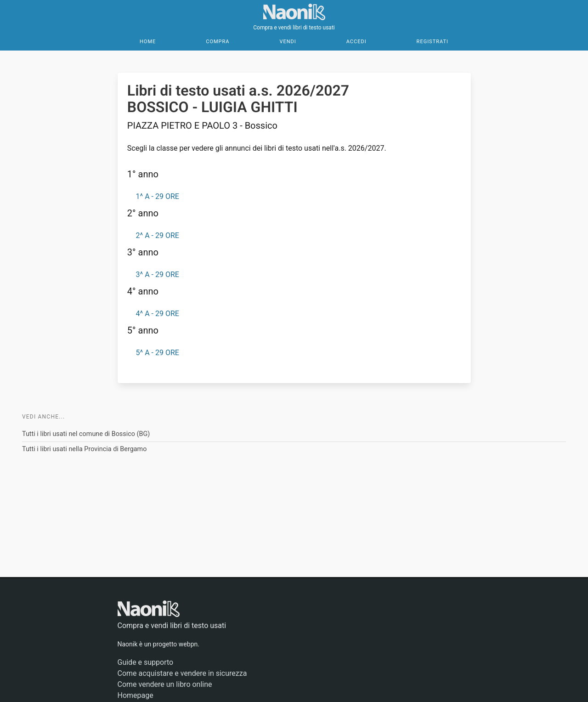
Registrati (433, 42)
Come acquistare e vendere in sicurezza (182, 673)
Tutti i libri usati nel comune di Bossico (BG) (86, 434)
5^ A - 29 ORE (157, 353)
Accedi (356, 42)
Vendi (288, 42)
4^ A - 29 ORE (157, 314)
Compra (218, 42)
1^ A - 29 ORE (157, 196)
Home (148, 42)
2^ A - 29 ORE (157, 235)
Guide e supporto (146, 662)
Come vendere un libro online (165, 684)
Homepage (136, 695)
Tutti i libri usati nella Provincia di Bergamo (84, 449)
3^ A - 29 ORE (157, 275)
